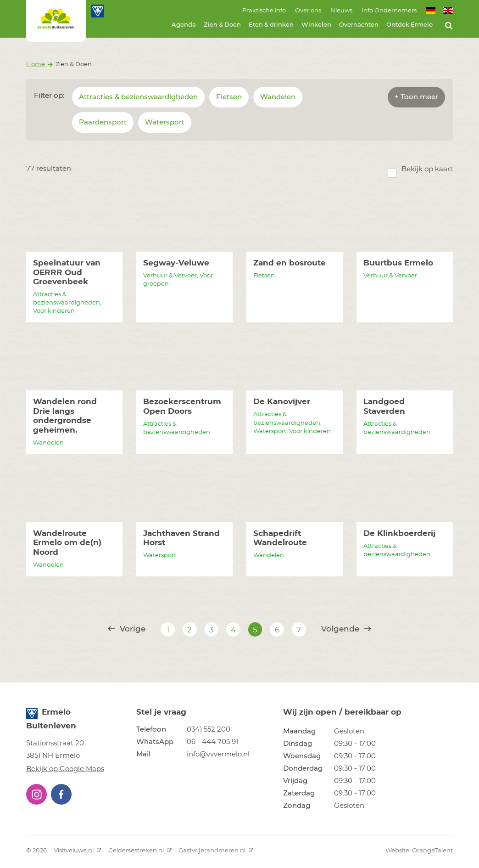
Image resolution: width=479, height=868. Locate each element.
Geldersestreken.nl (140, 851)
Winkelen (316, 25)
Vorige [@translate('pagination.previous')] (127, 629)
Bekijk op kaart (427, 169)
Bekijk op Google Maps (65, 769)
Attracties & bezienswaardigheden (138, 97)
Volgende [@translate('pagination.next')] (346, 629)
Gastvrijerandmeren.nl (216, 851)
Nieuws (341, 11)
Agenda (184, 25)
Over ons (308, 11)
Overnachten (359, 25)
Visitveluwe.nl (78, 851)
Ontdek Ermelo (409, 25)
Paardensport (103, 122)
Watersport (165, 122)
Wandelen (278, 97)
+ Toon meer (416, 97)
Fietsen (229, 97)
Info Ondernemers (389, 11)
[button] (36, 794)
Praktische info (264, 11)
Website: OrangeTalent (419, 851)
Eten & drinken (271, 25)
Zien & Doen (222, 25)
